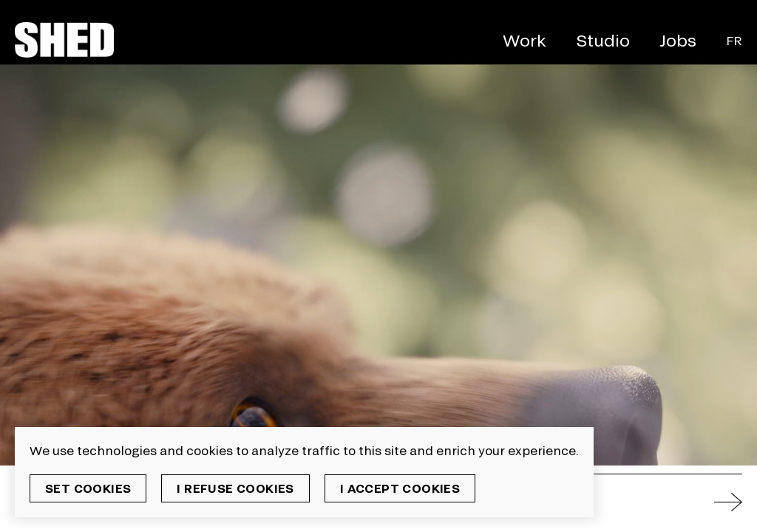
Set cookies (88, 488)
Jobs (678, 40)
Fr (734, 40)
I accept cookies (400, 488)
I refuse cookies (235, 488)
